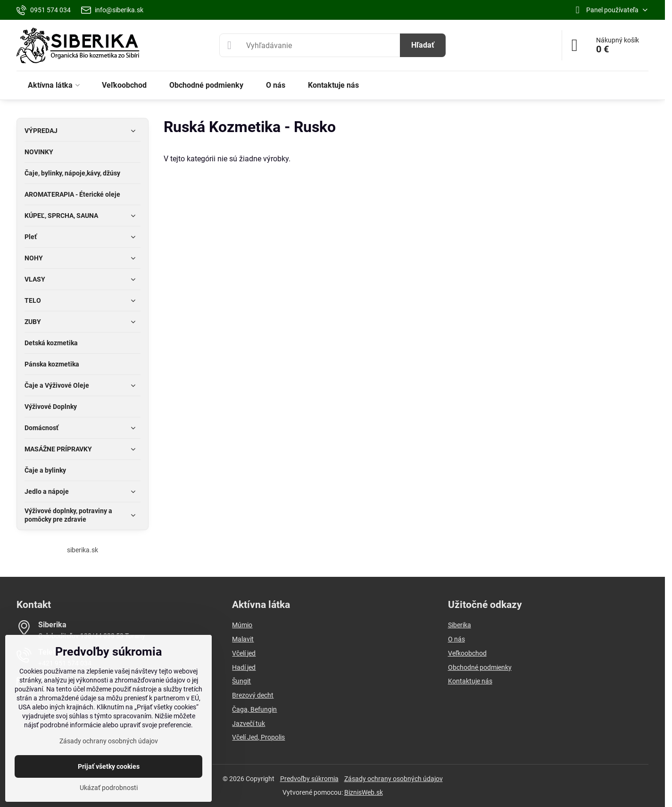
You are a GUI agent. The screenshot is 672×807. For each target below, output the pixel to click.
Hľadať (423, 45)
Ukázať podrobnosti (109, 788)
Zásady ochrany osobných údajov (394, 779)
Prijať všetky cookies (109, 766)
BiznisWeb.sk (364, 792)
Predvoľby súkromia (309, 779)
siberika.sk (83, 550)
